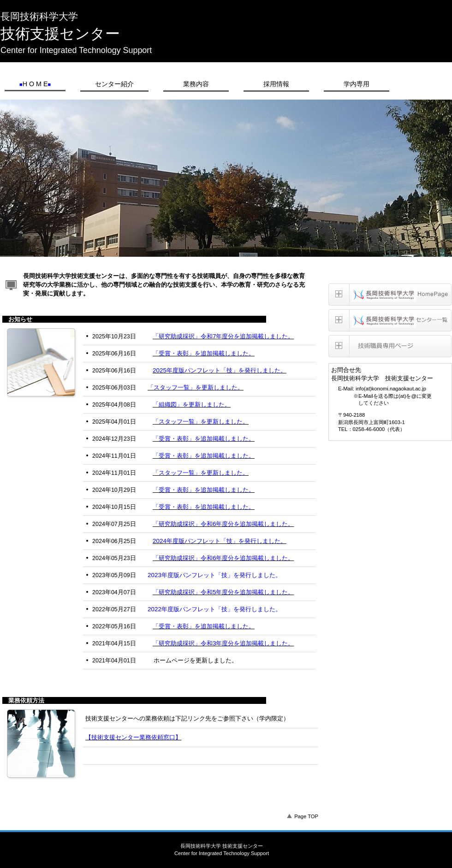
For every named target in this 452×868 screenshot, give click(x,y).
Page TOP (306, 816)
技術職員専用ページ (390, 346)
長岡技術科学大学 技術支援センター (226, 4)
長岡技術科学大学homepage (390, 295)
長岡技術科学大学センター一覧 (390, 320)
